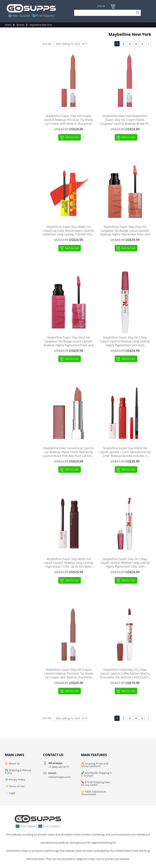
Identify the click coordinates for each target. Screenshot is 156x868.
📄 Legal (10, 793)
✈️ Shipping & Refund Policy (18, 771)
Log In (101, 6)
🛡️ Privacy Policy (15, 780)
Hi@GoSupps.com (59, 777)
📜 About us (12, 763)
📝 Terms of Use (15, 786)
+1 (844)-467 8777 (59, 767)
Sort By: (47, 44)
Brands (20, 25)
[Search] (106, 13)
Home (8, 25)
